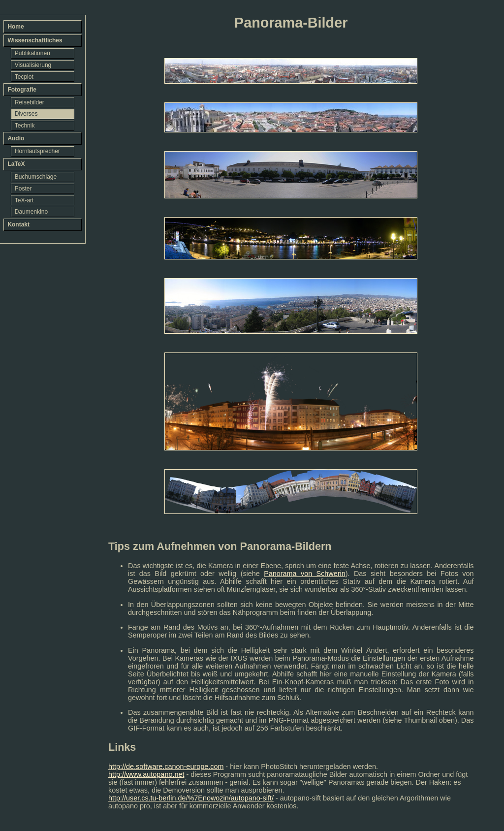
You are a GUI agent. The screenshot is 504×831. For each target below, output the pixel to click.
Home (16, 27)
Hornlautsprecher (37, 151)
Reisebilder (30, 102)
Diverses (26, 114)
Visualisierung (33, 65)
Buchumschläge (36, 177)
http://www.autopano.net (146, 774)
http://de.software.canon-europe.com (166, 767)
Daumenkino (31, 212)
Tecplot (24, 77)
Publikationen (32, 53)
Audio (16, 138)
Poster (23, 189)
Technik (25, 126)
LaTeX (16, 164)
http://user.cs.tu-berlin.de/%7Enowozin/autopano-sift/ (191, 798)
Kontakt (18, 224)
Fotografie (22, 90)
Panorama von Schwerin (305, 574)
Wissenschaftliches (35, 40)
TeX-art (24, 200)
